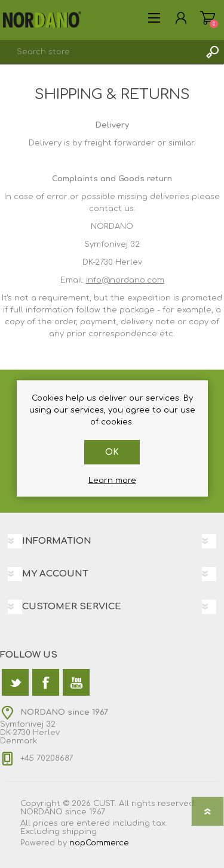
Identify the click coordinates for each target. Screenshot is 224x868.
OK (112, 452)
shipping (79, 832)
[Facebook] (46, 682)
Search (212, 52)
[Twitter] (15, 682)
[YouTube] (76, 682)
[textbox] (100, 52)
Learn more (112, 480)
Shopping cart (208, 18)
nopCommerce (99, 843)
